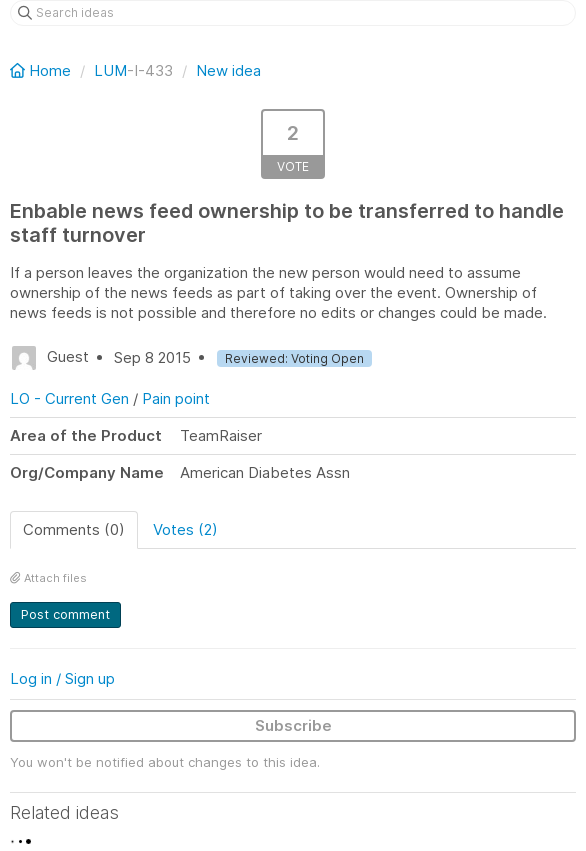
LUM (110, 70)
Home (42, 70)
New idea (228, 70)
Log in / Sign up (62, 678)
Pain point (176, 398)
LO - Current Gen (69, 398)
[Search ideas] (293, 13)
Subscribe (293, 725)
